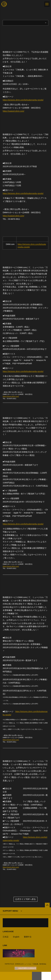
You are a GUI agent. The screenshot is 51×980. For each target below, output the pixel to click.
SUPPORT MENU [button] (10, 911)
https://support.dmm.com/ (13, 111)
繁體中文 (28, 937)
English (16, 937)
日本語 (6, 937)
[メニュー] (47, 4)
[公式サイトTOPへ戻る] (47, 905)
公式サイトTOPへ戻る (26, 899)
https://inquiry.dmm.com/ (11, 396)
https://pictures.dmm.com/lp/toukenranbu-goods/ (23, 100)
